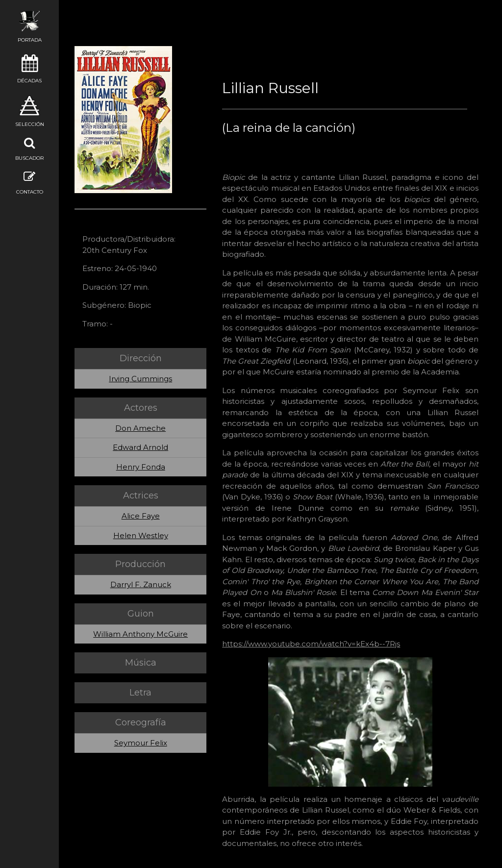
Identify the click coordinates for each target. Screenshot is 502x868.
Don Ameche (140, 428)
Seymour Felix (141, 743)
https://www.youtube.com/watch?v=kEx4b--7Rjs (311, 644)
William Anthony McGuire (140, 634)
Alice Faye (141, 516)
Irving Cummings (140, 379)
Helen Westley (141, 535)
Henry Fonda (141, 467)
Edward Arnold (140, 447)
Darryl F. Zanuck (141, 584)
